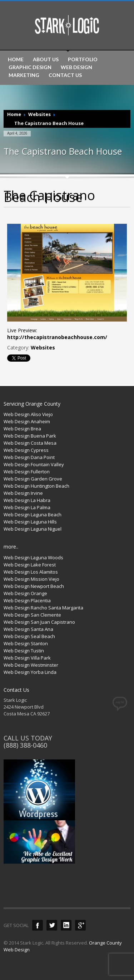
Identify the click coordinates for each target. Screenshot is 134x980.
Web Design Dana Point (29, 457)
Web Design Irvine (23, 493)
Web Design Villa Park (27, 658)
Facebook (38, 925)
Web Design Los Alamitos (31, 572)
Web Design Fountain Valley (34, 464)
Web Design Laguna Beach (33, 515)
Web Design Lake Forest (30, 565)
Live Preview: (57, 334)
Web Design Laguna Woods (33, 557)
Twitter (52, 925)
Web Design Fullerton (27, 472)
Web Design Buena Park (30, 436)
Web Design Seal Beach (29, 636)
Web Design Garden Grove (33, 479)
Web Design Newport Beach (34, 586)
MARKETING (24, 75)
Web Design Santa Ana (28, 629)
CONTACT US (65, 75)
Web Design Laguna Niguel (33, 529)
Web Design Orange (25, 593)
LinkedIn (66, 925)
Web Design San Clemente (32, 615)
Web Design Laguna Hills (30, 522)
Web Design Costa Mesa (30, 443)
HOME (16, 59)
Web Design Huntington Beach (36, 486)
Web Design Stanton (26, 643)
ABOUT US (46, 59)
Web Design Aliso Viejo (28, 414)
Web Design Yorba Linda (30, 672)
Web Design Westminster (31, 665)
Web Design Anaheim (27, 421)
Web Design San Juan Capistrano (39, 622)
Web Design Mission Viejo (31, 579)
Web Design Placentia (27, 600)
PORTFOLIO (83, 59)
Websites (39, 114)
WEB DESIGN (76, 67)
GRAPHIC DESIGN (30, 67)
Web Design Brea (22, 429)
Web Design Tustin (24, 651)
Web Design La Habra (27, 500)
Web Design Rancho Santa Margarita (43, 608)
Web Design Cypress (26, 450)
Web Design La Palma (27, 507)
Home (14, 114)
